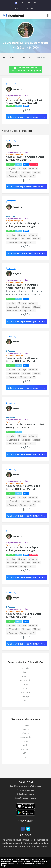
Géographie (26, 680)
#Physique (12, 176)
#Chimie (33, 168)
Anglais (26, 668)
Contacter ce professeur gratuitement (26, 117)
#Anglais (11, 168)
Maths (26, 688)
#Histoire (26, 172)
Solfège (26, 696)
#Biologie (22, 168)
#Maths (36, 172)
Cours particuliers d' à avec (25, 158)
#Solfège (24, 176)
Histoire (26, 684)
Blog (16, 8)
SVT (26, 700)
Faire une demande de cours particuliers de (26, 69)
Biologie (26, 672)
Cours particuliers (10, 57)
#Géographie (13, 172)
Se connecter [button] (30, 8)
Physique (26, 692)
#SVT (32, 176)
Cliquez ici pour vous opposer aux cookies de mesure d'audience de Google (24, 863)
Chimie (26, 676)
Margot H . (27, 57)
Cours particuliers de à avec (24, 102)
